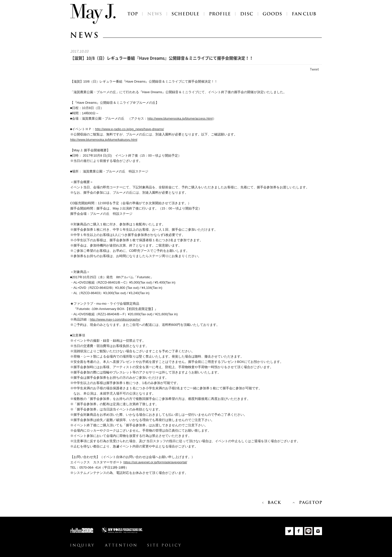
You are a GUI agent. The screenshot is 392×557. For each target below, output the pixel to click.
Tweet (314, 69)
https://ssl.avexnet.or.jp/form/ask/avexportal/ (155, 462)
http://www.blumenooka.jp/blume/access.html (180, 118)
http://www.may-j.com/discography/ (115, 319)
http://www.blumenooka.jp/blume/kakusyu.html (104, 140)
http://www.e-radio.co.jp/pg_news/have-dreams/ (129, 129)
